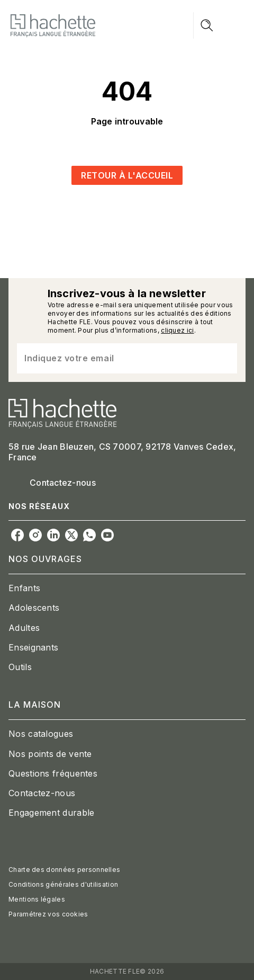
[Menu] (220, 25)
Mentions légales (37, 899)
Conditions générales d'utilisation (63, 884)
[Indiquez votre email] (114, 358)
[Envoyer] (224, 358)
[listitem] (17, 535)
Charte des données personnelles (64, 870)
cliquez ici (177, 330)
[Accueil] (53, 25)
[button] (127, 175)
